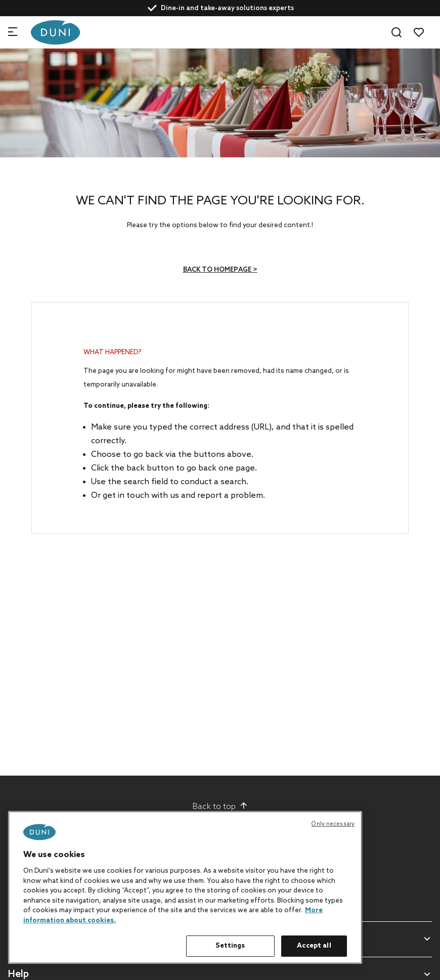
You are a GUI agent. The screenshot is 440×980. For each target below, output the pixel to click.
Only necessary (333, 824)
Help (18, 975)
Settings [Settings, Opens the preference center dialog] (230, 946)
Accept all (314, 946)
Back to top (220, 806)
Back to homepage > (220, 270)
